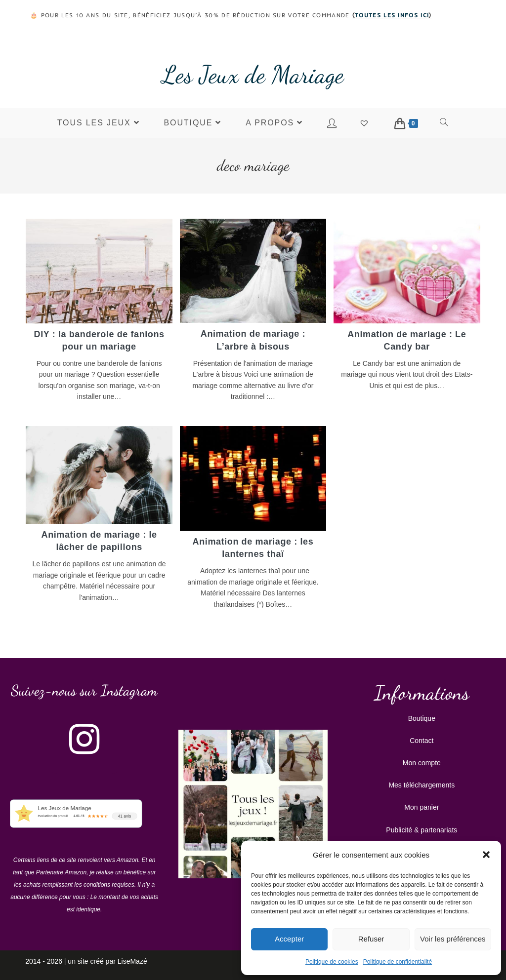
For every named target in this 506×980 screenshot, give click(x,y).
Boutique (422, 716)
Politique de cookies (332, 962)
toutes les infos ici (392, 15)
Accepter (289, 939)
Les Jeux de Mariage (253, 75)
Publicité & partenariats (422, 828)
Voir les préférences (453, 939)
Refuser (371, 939)
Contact (422, 739)
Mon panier (422, 805)
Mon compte (422, 761)
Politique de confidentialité (398, 962)
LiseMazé (132, 959)
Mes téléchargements (422, 783)
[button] (486, 855)
